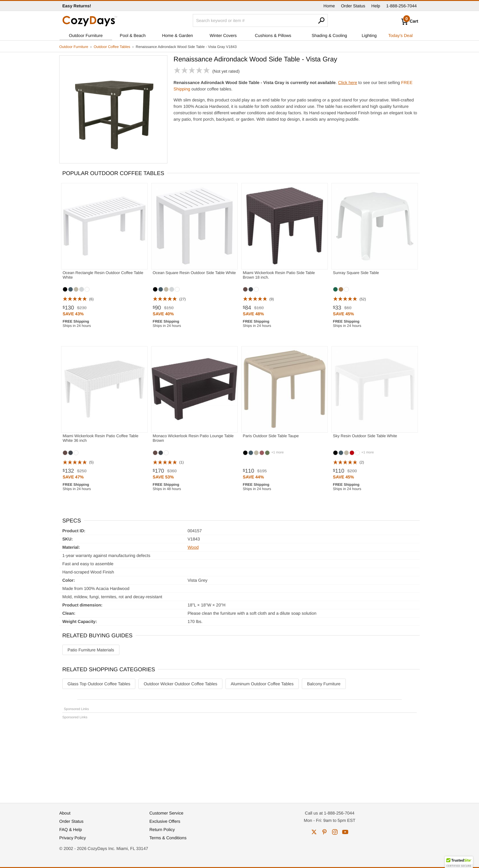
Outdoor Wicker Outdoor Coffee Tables (180, 684)
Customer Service (166, 813)
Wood (193, 547)
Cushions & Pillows (273, 35)
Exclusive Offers (165, 821)
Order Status (353, 6)
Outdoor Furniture (86, 35)
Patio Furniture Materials (91, 650)
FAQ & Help (71, 830)
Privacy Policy (73, 838)
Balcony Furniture (324, 684)
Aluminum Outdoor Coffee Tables (262, 684)
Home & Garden (177, 35)
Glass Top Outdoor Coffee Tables (99, 684)
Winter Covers (223, 35)
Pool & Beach (133, 35)
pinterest (324, 832)
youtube (345, 832)
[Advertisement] (239, 758)
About (65, 813)
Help (376, 6)
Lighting (369, 35)
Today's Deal (400, 35)
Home (329, 6)
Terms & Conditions (168, 838)
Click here (348, 82)
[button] (459, 862)
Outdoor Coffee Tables (112, 47)
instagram (335, 832)
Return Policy (162, 830)
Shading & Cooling (329, 35)
